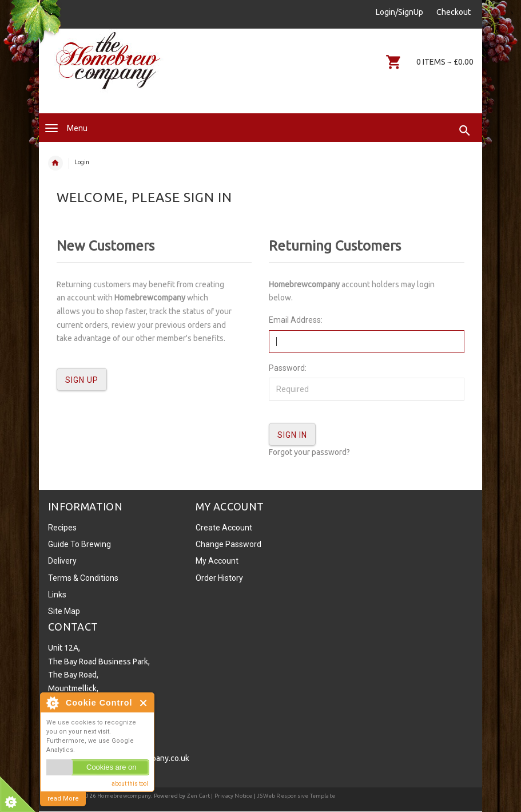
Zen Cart (199, 796)
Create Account (224, 528)
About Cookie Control (52, 703)
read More (63, 799)
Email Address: (296, 320)
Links (57, 595)
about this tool (130, 784)
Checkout (454, 12)
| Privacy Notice (231, 796)
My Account (217, 561)
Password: (288, 368)
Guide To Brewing (79, 544)
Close (144, 703)
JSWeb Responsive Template (296, 796)
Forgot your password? (309, 452)
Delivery (62, 561)
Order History (219, 578)
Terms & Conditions (83, 578)
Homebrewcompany (124, 796)
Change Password (228, 544)
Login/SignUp (399, 12)
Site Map (64, 611)
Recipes (62, 528)
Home (55, 163)
